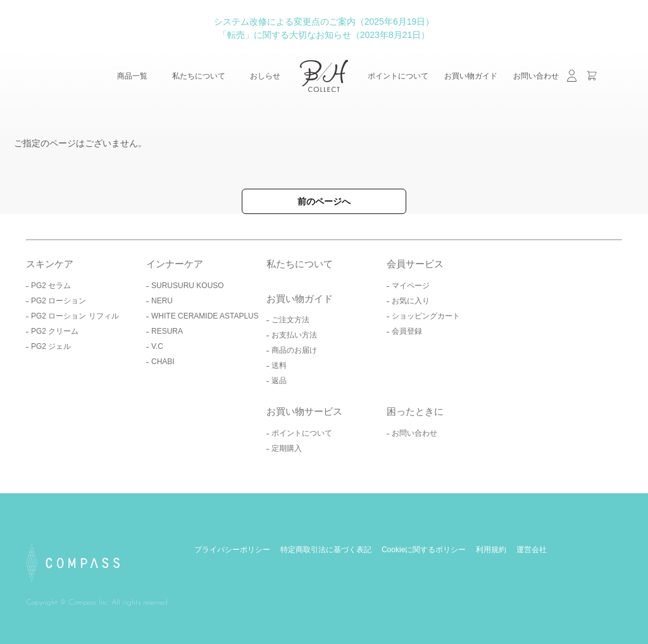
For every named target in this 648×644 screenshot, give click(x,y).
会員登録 (407, 331)
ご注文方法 (290, 320)
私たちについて (199, 76)
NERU (162, 301)
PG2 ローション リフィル (75, 316)
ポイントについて (398, 76)
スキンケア (50, 264)
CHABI (163, 362)
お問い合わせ (536, 76)
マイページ (411, 286)
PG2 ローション (59, 301)
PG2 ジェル (51, 346)
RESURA (167, 331)
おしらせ (265, 76)
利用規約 (491, 550)
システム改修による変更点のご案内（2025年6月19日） (324, 22)
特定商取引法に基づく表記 (326, 550)
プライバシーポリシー (232, 550)
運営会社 (532, 550)
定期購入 (287, 448)
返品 (279, 381)
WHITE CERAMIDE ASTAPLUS (205, 316)
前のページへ (324, 201)
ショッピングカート (426, 316)
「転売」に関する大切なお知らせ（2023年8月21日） (324, 35)
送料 (279, 365)
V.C (157, 346)
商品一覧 (132, 76)
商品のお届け (294, 350)
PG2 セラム (51, 286)
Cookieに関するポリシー (424, 550)
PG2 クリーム (55, 331)
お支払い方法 (294, 335)
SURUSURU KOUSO (188, 286)
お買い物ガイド (471, 76)
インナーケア (175, 264)
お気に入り (411, 301)
